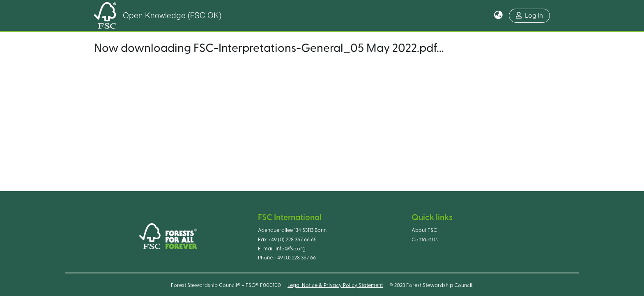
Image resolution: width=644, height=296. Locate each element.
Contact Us (425, 240)
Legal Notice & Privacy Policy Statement (335, 285)
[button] (498, 16)
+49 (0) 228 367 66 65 (293, 240)
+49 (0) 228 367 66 (295, 258)
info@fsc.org (291, 249)
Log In (529, 15)
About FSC (424, 230)
